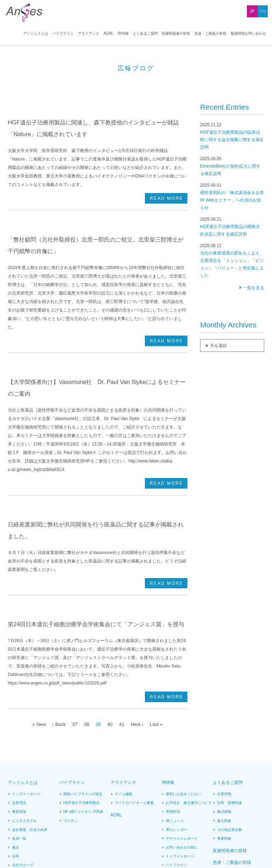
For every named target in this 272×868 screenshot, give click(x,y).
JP (252, 11)
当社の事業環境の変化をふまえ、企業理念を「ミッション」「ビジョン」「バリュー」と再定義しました (232, 306)
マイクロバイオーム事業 (134, 721)
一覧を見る (254, 333)
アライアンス (90, 34)
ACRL (109, 34)
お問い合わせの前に (182, 765)
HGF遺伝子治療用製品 (81, 721)
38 (86, 642)
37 (74, 642)
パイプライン (64, 34)
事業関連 (224, 757)
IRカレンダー (176, 748)
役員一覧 (19, 757)
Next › (138, 642)
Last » (158, 642)
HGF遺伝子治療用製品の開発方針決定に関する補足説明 (232, 272)
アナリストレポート (182, 757)
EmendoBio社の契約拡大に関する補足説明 (232, 211)
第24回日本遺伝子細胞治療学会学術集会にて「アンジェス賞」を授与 (96, 567)
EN (263, 11)
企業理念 (19, 721)
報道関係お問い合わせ (248, 34)
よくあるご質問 (145, 34)
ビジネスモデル (24, 739)
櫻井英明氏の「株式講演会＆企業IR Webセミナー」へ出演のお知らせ (232, 241)
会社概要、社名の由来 (30, 748)
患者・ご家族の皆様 (210, 34)
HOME (13, 49)
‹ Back (58, 642)
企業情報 (224, 712)
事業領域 (19, 730)
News (22, 830)
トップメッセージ (26, 712)
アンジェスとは (37, 34)
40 (110, 642)
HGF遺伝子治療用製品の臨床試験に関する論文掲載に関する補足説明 (232, 181)
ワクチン (70, 739)
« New (37, 642)
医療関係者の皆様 (176, 34)
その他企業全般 (229, 748)
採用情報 (62, 830)
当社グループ (22, 783)
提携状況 (19, 792)
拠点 (16, 765)
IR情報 (123, 34)
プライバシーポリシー (122, 830)
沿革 (16, 774)
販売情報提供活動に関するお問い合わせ (234, 832)
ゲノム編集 (124, 712)
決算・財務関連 (229, 721)
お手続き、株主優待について (189, 721)
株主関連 (224, 739)
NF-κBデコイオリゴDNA (83, 730)
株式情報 (224, 730)
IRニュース (174, 739)
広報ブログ (175, 801)
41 (122, 642)
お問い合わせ (156, 830)
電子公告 (173, 810)
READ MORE (166, 226)
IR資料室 (173, 730)
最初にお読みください (183, 712)
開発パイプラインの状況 (83, 712)
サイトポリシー (87, 830)
